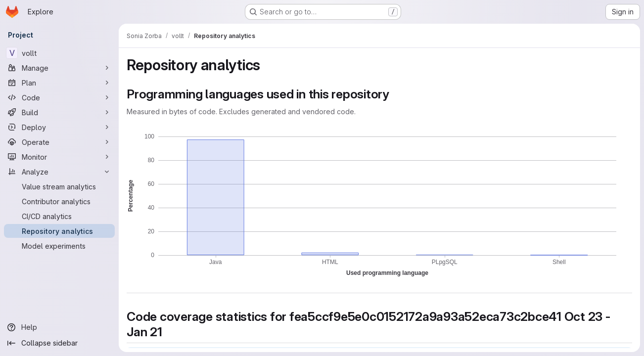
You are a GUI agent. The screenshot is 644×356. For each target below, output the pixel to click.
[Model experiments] (59, 246)
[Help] (59, 327)
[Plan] (59, 83)
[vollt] (59, 53)
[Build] (59, 112)
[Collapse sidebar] (59, 343)
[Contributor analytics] (59, 201)
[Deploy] (59, 127)
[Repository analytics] (59, 231)
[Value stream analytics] (59, 186)
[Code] (59, 97)
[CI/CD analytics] (59, 216)
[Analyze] (59, 172)
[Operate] (59, 142)
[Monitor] (59, 157)
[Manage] (59, 68)
